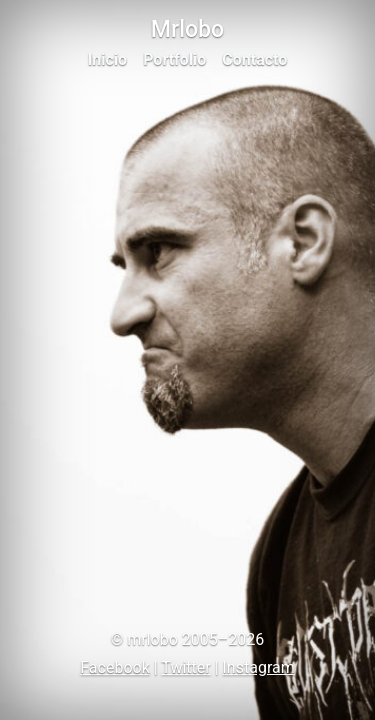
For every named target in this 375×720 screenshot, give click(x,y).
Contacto (254, 59)
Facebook (114, 667)
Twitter (185, 667)
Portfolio (174, 59)
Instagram (259, 667)
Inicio (107, 59)
